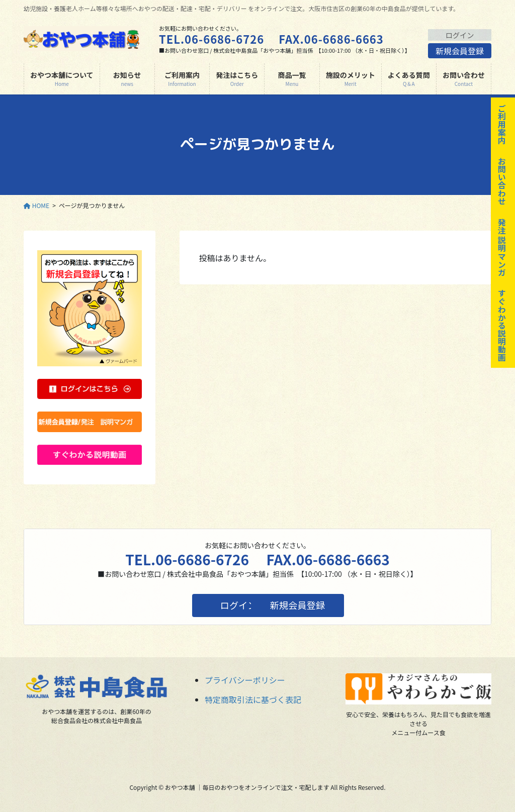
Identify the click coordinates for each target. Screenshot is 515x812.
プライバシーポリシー (245, 680)
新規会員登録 (460, 52)
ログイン (460, 35)
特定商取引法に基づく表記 (253, 699)
